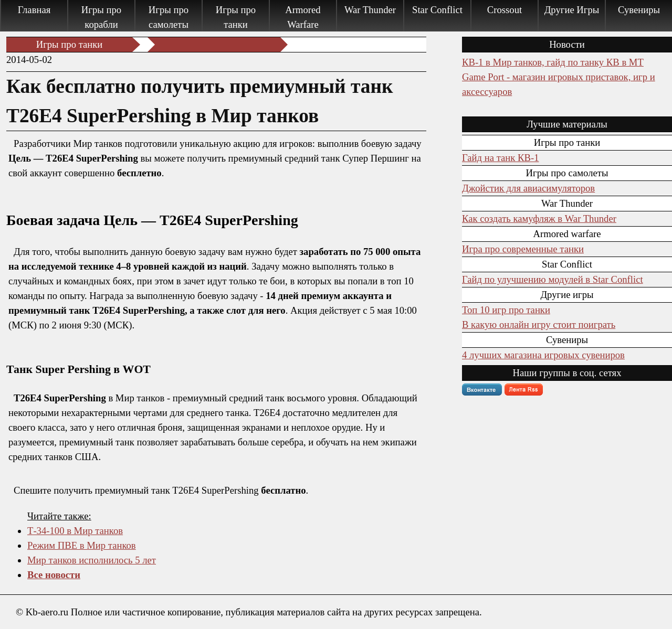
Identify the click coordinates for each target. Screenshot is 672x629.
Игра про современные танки (523, 249)
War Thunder (370, 10)
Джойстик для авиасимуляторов (528, 188)
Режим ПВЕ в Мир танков (82, 545)
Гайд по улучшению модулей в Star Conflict (553, 279)
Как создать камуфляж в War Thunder (539, 218)
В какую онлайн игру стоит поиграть (539, 324)
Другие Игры (572, 10)
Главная (34, 10)
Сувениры (639, 10)
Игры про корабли (101, 17)
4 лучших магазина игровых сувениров (543, 355)
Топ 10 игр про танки (506, 310)
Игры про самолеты (169, 17)
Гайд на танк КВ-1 (500, 158)
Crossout (505, 10)
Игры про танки (236, 17)
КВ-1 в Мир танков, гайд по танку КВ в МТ (553, 62)
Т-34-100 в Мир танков (75, 531)
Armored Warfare (303, 17)
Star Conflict (437, 10)
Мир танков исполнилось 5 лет (92, 560)
